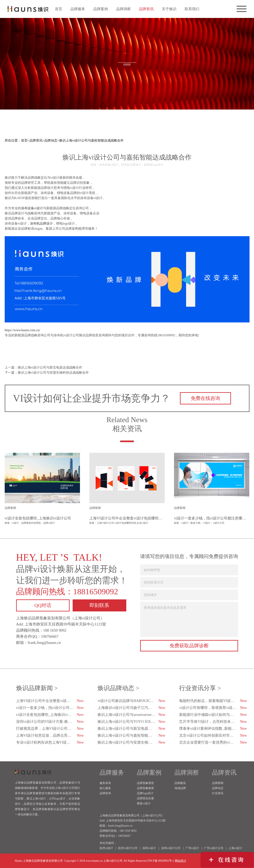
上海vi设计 (235, 848)
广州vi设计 (192, 848)
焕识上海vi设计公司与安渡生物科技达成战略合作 (132, 742)
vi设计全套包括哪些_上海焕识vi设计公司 (50, 715)
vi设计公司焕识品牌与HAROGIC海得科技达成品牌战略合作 (132, 701)
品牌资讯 (146, 9)
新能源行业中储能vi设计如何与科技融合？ (213, 715)
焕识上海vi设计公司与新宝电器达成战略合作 (132, 728)
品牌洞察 (123, 9)
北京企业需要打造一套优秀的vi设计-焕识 (213, 742)
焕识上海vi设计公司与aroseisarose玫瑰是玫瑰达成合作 (132, 715)
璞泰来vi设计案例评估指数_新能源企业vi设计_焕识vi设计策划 (213, 728)
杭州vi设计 (106, 848)
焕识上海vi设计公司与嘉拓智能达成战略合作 (91, 140)
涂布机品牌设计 (41, 223)
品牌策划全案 (145, 798)
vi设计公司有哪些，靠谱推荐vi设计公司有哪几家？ (213, 708)
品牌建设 (180, 783)
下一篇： (47, 373)
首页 (59, 9)
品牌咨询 (105, 793)
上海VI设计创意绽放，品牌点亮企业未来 (50, 735)
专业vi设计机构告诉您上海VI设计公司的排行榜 (50, 742)
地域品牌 (180, 788)
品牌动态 (51, 140)
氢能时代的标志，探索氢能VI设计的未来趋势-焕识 (213, 701)
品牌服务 (78, 9)
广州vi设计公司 (214, 848)
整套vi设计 (144, 803)
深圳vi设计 (149, 848)
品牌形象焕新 (145, 788)
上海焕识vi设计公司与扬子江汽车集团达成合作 (132, 708)
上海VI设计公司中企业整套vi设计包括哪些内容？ (50, 701)
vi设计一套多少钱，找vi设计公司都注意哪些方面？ (50, 708)
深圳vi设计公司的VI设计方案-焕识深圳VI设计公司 (50, 722)
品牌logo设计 (145, 793)
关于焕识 (169, 9)
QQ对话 (43, 605)
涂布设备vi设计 (32, 208)
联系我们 (192, 9)
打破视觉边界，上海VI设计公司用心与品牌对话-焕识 (50, 728)
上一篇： (43, 367)
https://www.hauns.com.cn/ (23, 330)
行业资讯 (218, 793)
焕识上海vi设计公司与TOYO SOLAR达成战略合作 (132, 722)
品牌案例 (101, 9)
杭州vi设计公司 (128, 848)
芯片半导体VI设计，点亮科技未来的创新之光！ (213, 722)
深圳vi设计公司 (171, 848)
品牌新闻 (218, 783)
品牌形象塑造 (145, 783)
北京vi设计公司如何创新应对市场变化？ (213, 735)
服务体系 (105, 783)
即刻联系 (99, 605)
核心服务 (105, 788)
